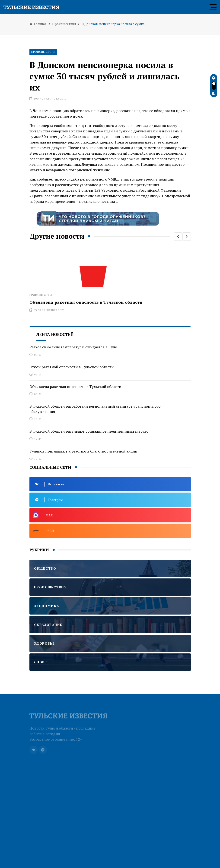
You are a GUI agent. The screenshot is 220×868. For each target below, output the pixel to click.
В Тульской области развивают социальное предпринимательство (89, 431)
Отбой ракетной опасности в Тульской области (72, 367)
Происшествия (64, 24)
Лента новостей (55, 334)
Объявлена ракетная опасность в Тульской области (86, 302)
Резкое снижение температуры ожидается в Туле (73, 347)
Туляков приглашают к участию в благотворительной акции (83, 451)
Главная (38, 24)
